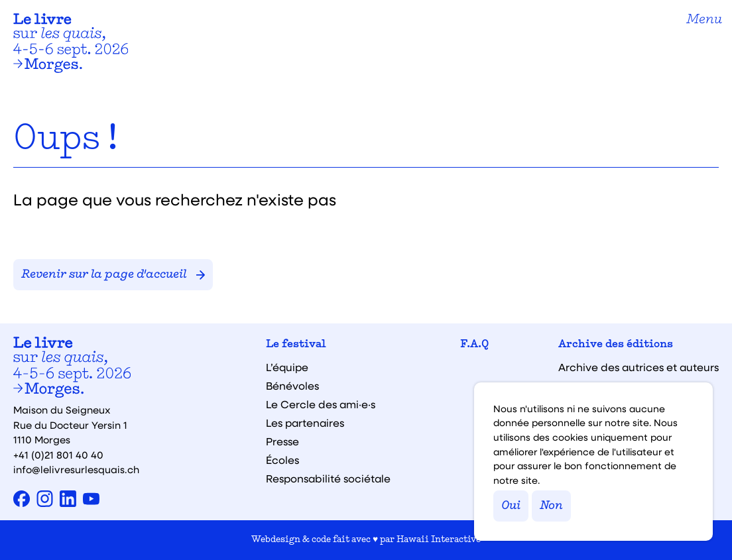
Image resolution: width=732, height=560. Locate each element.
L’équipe (287, 367)
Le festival (296, 345)
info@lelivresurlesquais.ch (76, 469)
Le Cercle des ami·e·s (321, 404)
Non (551, 506)
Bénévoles (292, 386)
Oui (511, 506)
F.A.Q (474, 345)
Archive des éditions (616, 345)
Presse (282, 441)
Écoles (282, 460)
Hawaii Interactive (439, 540)
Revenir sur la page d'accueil (113, 275)
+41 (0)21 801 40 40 (58, 455)
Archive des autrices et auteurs (639, 367)
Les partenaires (305, 423)
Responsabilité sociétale (328, 478)
